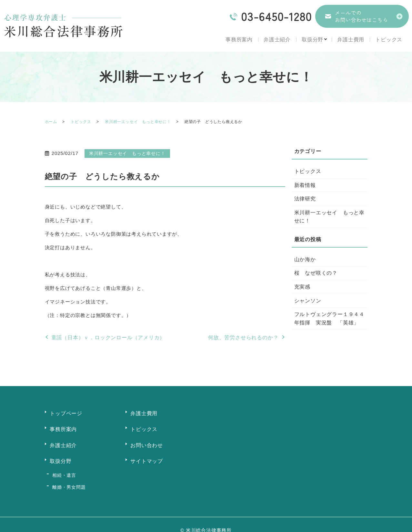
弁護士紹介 (274, 40)
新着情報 (305, 185)
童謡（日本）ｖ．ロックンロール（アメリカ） (108, 338)
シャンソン (308, 301)
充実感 (302, 287)
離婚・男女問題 (68, 477)
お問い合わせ (147, 441)
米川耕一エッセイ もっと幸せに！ (138, 122)
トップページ (66, 412)
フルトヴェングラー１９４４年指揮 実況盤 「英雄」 (329, 318)
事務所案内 (236, 40)
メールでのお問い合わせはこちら (361, 16)
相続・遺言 (63, 468)
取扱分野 (310, 40)
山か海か (305, 259)
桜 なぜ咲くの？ (316, 273)
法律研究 (305, 199)
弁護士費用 (350, 40)
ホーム (51, 122)
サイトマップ (147, 456)
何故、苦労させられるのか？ (243, 338)
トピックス (389, 40)
